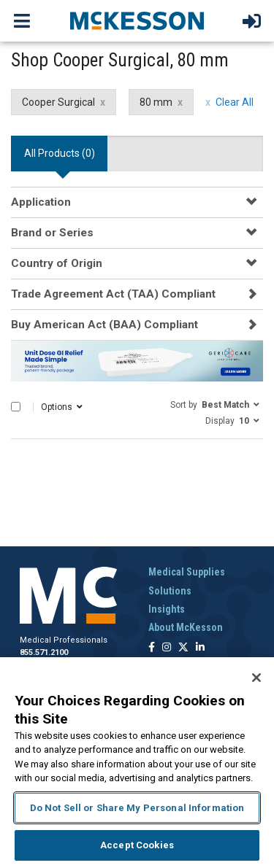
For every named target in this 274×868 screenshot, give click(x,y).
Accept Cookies (137, 845)
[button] (215, 404)
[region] (137, 763)
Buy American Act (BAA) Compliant (104, 325)
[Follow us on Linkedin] (200, 648)
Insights (167, 609)
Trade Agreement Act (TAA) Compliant (113, 294)
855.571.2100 (44, 652)
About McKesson (186, 627)
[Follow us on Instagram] (167, 648)
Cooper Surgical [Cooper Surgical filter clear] (58, 102)
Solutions (170, 591)
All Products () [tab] (60, 153)
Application (41, 202)
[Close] (256, 678)
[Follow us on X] (183, 648)
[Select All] (16, 407)
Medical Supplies (187, 572)
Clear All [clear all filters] (235, 102)
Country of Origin (57, 263)
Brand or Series (52, 233)
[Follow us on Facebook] (152, 648)
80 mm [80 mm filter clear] (156, 102)
